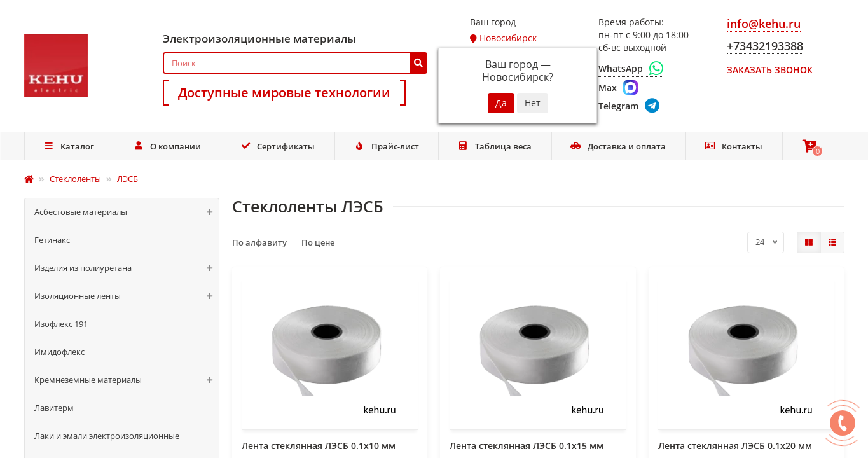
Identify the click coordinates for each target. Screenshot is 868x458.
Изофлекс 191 (61, 324)
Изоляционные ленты (127, 296)
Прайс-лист (387, 146)
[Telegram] (631, 107)
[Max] (631, 88)
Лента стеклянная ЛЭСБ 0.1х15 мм (527, 446)
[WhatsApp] (631, 69)
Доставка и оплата (618, 146)
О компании (168, 146)
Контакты (734, 146)
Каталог (69, 146)
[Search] (295, 63)
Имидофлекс (59, 352)
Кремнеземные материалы (127, 380)
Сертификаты (278, 146)
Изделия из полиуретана (127, 268)
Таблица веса (495, 146)
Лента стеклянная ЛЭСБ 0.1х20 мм (735, 446)
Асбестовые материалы (127, 212)
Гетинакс (52, 240)
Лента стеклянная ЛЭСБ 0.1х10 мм (319, 446)
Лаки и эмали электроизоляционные (107, 436)
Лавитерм (54, 408)
